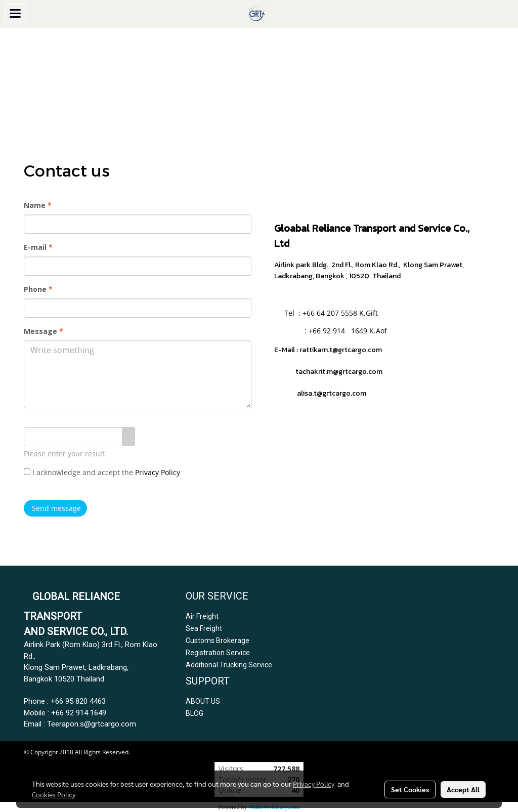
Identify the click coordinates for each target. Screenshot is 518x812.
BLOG (195, 713)
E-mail (38, 247)
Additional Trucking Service (229, 665)
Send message (55, 508)
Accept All (463, 789)
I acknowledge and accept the (102, 472)
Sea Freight (204, 628)
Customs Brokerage (218, 640)
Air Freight (202, 616)
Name (38, 205)
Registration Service (218, 653)
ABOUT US (203, 701)
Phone (38, 289)
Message (44, 331)
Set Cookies (410, 789)
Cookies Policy (54, 794)
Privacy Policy (158, 472)
